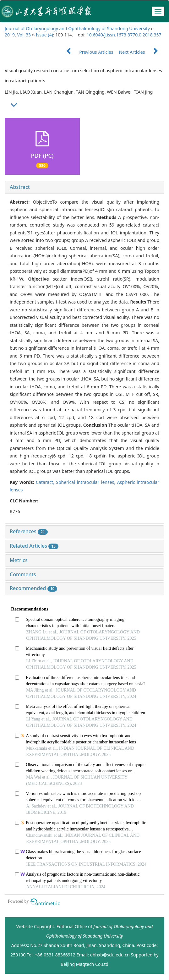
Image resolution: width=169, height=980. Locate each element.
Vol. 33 (24, 35)
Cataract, (46, 482)
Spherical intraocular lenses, (86, 482)
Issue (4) (44, 35)
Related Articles (34, 546)
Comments (23, 574)
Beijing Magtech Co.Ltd (84, 964)
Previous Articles (87, 52)
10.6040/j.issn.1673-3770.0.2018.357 (124, 35)
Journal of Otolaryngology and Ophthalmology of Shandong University (77, 28)
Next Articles (142, 52)
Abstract (20, 187)
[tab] (84, 187)
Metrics (19, 560)
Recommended (33, 588)
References (29, 531)
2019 (10, 35)
